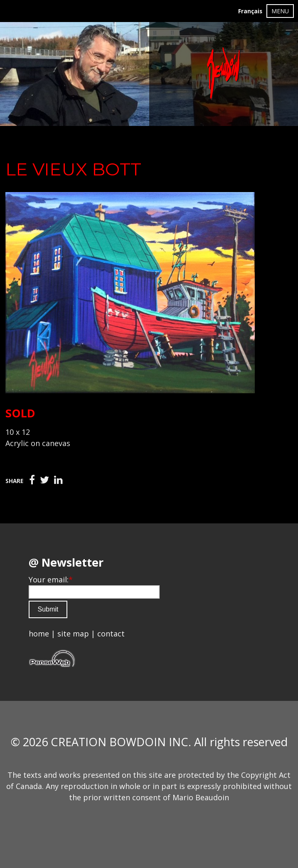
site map (73, 634)
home (39, 634)
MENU (280, 11)
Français (250, 11)
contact (111, 634)
